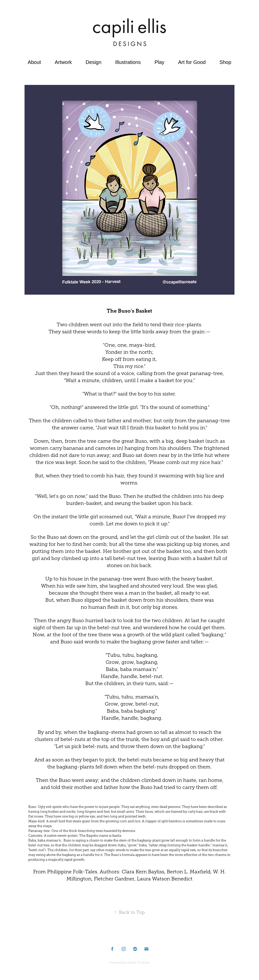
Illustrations (128, 62)
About (34, 62)
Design (94, 62)
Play (159, 62)
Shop (225, 62)
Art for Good (192, 62)
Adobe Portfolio (138, 963)
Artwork (63, 62)
